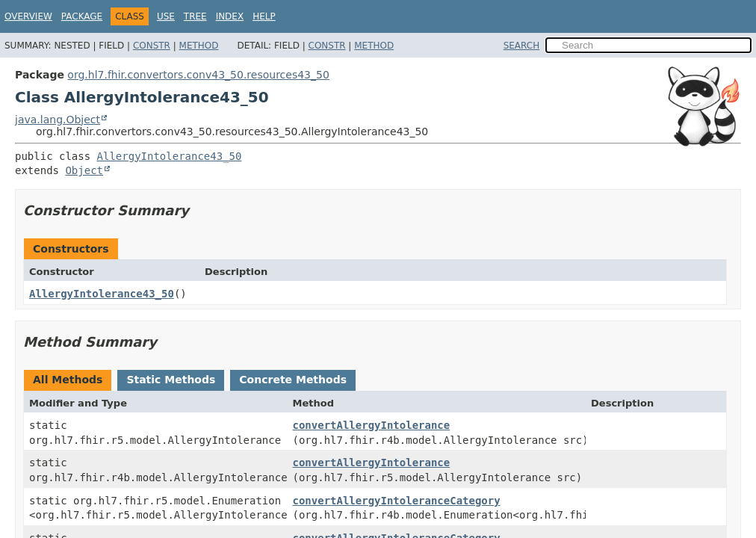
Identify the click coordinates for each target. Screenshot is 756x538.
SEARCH (522, 46)
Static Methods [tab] (171, 380)
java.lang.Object (58, 120)
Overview (28, 16)
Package (82, 16)
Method (199, 46)
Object (84, 170)
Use (166, 16)
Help (264, 16)
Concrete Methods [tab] (293, 380)
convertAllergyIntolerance (372, 425)
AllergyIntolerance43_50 (170, 156)
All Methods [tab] (68, 380)
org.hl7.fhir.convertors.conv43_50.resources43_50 (198, 75)
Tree (195, 16)
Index (230, 16)
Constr (152, 46)
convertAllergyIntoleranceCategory (397, 501)
